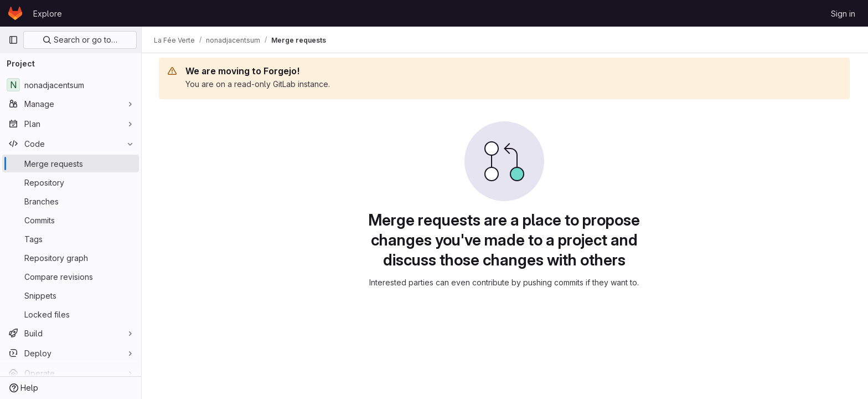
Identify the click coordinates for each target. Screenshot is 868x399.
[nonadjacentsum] (71, 85)
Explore (48, 14)
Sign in (843, 14)
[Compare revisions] (71, 277)
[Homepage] (15, 13)
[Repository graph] (71, 258)
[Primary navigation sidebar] (13, 40)
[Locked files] (71, 314)
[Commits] (71, 220)
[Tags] (71, 239)
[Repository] (71, 182)
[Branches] (71, 201)
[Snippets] (71, 295)
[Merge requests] (71, 163)
